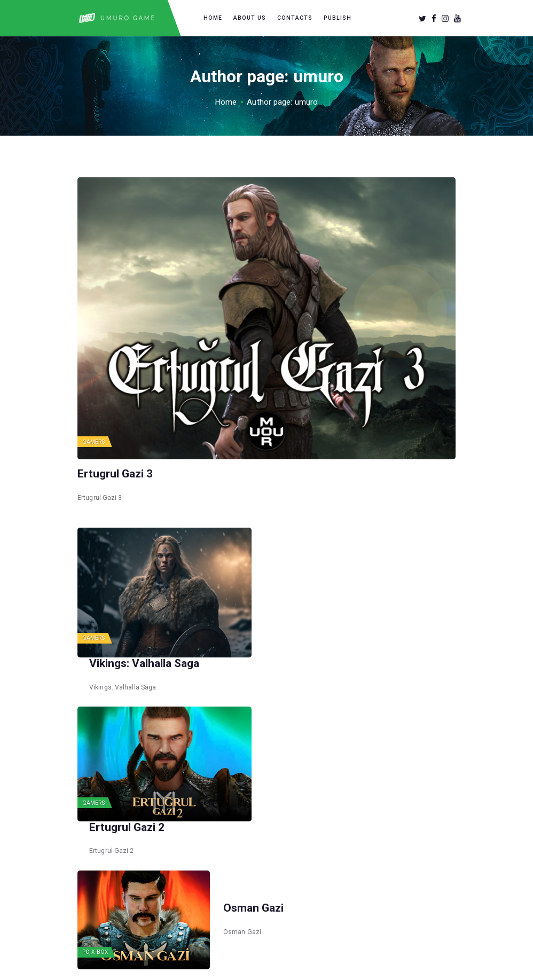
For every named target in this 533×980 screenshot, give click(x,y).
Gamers (93, 442)
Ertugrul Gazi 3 (115, 474)
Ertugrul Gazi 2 (261, 672)
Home (226, 102)
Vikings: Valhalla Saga (278, 565)
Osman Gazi (253, 779)
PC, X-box (95, 823)
